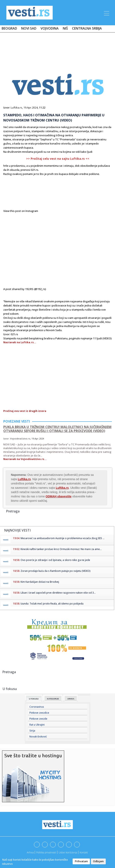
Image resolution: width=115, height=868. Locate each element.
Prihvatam (81, 861)
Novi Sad (29, 28)
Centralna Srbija (87, 28)
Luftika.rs (16, 107)
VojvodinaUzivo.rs (20, 439)
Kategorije (53, 699)
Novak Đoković (38, 737)
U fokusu (34, 699)
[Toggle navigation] (106, 13)
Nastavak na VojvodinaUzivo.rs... (25, 459)
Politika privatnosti (46, 852)
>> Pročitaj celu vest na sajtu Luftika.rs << (58, 159)
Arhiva (71, 699)
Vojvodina (50, 28)
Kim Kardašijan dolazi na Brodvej (40, 582)
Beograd (9, 28)
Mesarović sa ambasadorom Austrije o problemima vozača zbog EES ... (63, 538)
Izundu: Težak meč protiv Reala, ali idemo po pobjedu (52, 604)
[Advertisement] (58, 48)
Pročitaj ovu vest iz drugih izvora (25, 411)
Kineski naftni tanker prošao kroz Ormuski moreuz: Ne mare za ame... (61, 549)
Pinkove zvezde (38, 719)
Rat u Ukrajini (37, 725)
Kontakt (84, 852)
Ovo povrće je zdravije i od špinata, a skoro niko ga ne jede (55, 560)
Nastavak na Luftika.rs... (20, 342)
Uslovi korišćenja (68, 852)
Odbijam (98, 861)
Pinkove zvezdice (39, 713)
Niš (65, 28)
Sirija (32, 731)
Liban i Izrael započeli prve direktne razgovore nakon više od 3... (58, 593)
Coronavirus (37, 707)
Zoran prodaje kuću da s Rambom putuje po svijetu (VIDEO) (56, 571)
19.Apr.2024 (31, 107)
